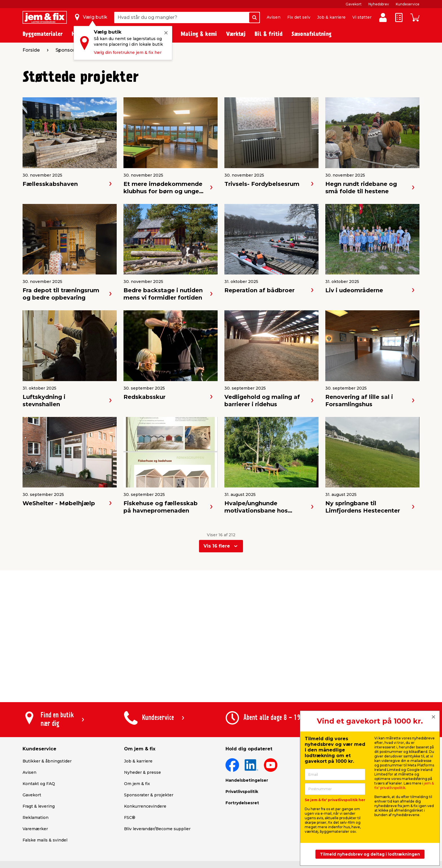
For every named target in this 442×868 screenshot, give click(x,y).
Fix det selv (299, 17)
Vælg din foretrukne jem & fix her (128, 52)
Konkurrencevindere (145, 806)
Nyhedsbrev (379, 4)
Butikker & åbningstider (47, 761)
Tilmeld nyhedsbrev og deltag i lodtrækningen (370, 854)
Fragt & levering (39, 806)
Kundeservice (408, 4)
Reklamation (36, 818)
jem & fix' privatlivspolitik (404, 785)
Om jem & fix (137, 784)
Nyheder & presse (142, 772)
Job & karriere (331, 17)
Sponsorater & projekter (149, 795)
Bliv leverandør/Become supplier (157, 829)
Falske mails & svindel (45, 840)
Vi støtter (362, 17)
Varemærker (35, 829)
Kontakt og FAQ (39, 784)
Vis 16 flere (217, 546)
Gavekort (354, 4)
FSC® (130, 818)
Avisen (274, 17)
